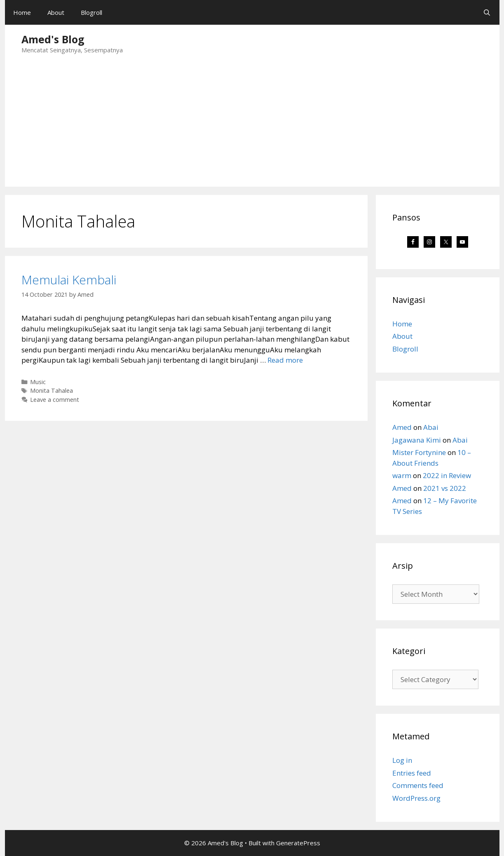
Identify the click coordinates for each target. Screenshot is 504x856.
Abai (431, 427)
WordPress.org (416, 798)
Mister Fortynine (419, 452)
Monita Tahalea (52, 390)
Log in (402, 760)
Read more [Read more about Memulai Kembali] (285, 360)
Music (38, 382)
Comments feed (418, 785)
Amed (402, 427)
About (56, 12)
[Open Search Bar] (487, 12)
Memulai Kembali (69, 280)
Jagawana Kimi (417, 440)
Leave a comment (55, 400)
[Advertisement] (252, 125)
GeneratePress (298, 843)
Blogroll (91, 12)
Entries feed (412, 773)
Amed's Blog (53, 39)
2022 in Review (447, 475)
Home (22, 12)
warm (402, 475)
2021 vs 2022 (445, 488)
